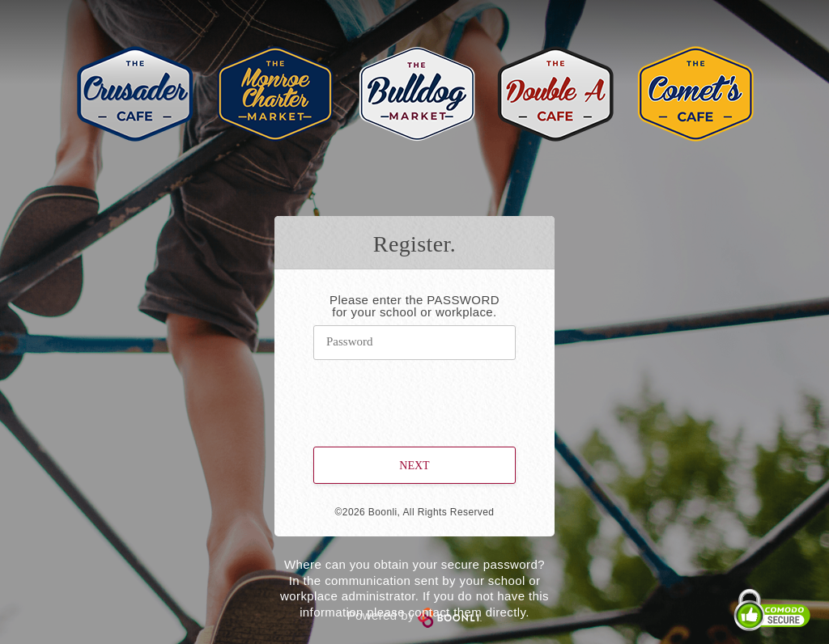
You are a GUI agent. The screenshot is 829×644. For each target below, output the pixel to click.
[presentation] (415, 394)
